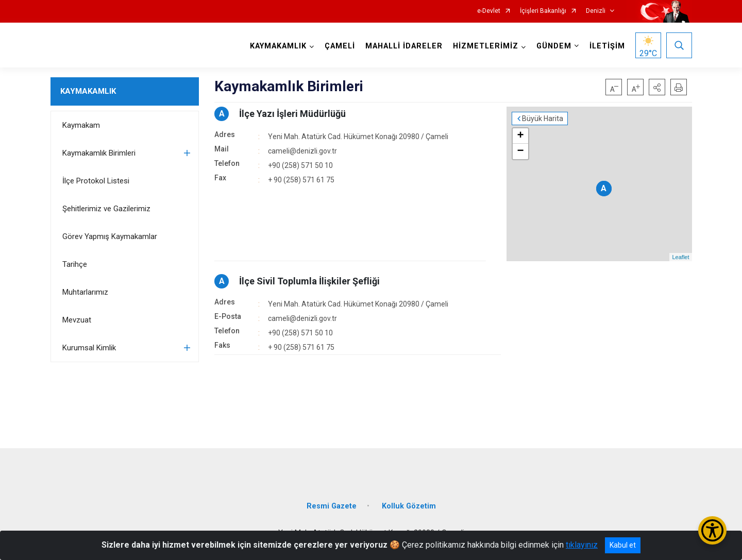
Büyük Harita (543, 118)
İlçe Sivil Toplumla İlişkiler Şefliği (309, 281)
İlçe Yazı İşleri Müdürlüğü (292, 114)
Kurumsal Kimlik (89, 348)
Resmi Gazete (332, 506)
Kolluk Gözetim (409, 506)
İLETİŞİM (607, 46)
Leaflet (680, 257)
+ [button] (520, 136)
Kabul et (623, 545)
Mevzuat (77, 320)
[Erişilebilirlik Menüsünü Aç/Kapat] (712, 530)
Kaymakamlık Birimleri (99, 153)
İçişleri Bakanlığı (543, 11)
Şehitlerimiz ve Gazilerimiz (106, 209)
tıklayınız (582, 545)
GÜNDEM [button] (554, 46)
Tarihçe (75, 264)
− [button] (520, 151)
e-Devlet (489, 11)
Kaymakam (81, 125)
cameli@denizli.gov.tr (302, 151)
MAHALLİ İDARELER (404, 46)
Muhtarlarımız (85, 292)
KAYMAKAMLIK (88, 91)
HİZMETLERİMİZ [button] (486, 46)
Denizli (596, 11)
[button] (657, 87)
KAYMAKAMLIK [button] (278, 46)
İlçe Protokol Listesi (96, 181)
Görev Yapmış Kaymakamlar (110, 236)
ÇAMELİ (340, 46)
